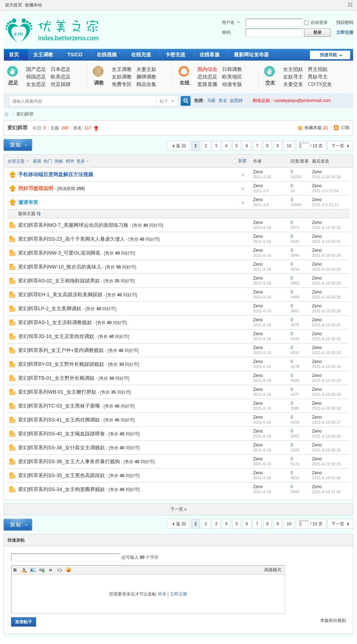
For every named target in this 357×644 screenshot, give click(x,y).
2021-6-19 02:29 (326, 269)
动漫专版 (232, 84)
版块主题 (27, 214)
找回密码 (345, 22)
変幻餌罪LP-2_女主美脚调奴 (50, 308)
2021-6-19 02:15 (326, 464)
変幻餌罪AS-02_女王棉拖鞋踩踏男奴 (59, 281)
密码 (226, 32)
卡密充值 (175, 55)
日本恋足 (61, 69)
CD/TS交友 (320, 84)
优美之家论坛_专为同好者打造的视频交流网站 (6, 114)
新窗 (242, 161)
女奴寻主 (293, 77)
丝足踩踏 (61, 84)
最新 (37, 161)
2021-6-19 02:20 (326, 353)
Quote (51, 570)
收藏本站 (34, 5)
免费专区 (122, 84)
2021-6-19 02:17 (326, 422)
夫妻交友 (293, 84)
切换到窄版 (349, 5)
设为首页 (14, 5)
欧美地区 (232, 77)
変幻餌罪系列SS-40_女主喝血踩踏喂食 (62, 434)
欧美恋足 (61, 77)
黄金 (223, 101)
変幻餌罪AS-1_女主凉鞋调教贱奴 (55, 322)
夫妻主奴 (146, 69)
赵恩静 (236, 101)
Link (42, 570)
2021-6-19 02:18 (326, 394)
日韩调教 (232, 69)
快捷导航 (328, 55)
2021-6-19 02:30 (326, 255)
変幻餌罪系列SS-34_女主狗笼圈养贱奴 (62, 489)
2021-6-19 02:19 (326, 367)
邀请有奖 (28, 202)
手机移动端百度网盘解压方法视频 (56, 174)
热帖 (59, 161)
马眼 (211, 101)
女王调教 (43, 55)
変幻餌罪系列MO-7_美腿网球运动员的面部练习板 (73, 225)
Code (60, 570)
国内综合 (207, 69)
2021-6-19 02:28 (326, 297)
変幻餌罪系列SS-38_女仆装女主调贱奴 (62, 448)
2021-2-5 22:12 (325, 205)
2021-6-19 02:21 (326, 325)
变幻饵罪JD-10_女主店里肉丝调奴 (56, 336)
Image (33, 570)
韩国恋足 (36, 77)
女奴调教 (122, 77)
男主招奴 (318, 69)
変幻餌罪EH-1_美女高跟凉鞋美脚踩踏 (60, 295)
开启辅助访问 (343, 5)
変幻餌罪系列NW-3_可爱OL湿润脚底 (59, 253)
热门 (48, 161)
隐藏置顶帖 (243, 175)
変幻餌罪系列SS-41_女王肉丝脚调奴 (59, 420)
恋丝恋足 (207, 77)
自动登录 (316, 22)
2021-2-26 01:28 (326, 177)
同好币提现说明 (36, 188)
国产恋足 (36, 69)
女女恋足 (36, 84)
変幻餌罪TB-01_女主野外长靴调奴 (56, 378)
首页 (14, 55)
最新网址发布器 (251, 55)
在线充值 (141, 55)
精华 (70, 161)
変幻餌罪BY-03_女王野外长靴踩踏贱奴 (61, 364)
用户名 (228, 22)
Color (24, 570)
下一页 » (178, 509)
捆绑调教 (146, 77)
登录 (162, 594)
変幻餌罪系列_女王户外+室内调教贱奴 (61, 350)
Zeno (258, 172)
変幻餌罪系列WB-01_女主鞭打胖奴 (57, 392)
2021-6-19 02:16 (326, 436)
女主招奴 (293, 69)
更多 (81, 161)
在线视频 (107, 55)
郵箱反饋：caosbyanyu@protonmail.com (292, 101)
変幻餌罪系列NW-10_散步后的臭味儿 (60, 267)
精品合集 (146, 84)
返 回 (181, 146)
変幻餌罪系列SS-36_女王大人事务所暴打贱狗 (69, 461)
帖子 (164, 101)
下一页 (338, 146)
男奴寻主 (318, 77)
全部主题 (16, 161)
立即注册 (345, 32)
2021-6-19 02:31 (326, 241)
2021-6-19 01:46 (326, 478)
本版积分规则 (333, 620)
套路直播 (207, 84)
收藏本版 (316, 128)
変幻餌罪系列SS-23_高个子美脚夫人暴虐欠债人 (72, 239)
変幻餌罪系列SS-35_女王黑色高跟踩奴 (62, 475)
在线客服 (210, 55)
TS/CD (75, 55)
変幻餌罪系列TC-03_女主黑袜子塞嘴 (59, 406)
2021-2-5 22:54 (325, 191)
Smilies (69, 570)
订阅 (345, 128)
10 (289, 146)
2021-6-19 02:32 (326, 228)
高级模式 (273, 570)
